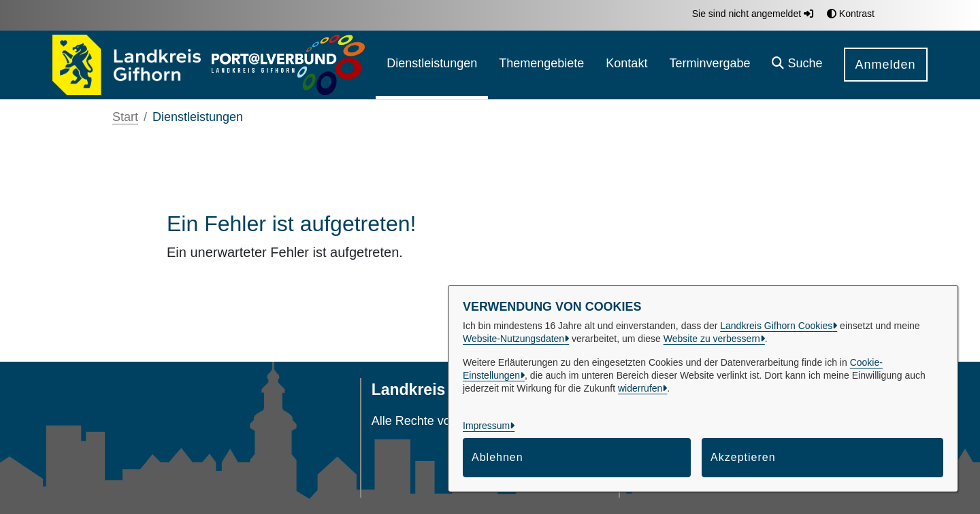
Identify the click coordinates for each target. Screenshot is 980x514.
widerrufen (640, 388)
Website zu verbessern (712, 339)
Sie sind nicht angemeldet (753, 14)
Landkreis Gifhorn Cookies (776, 326)
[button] (797, 65)
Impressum (486, 426)
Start (125, 117)
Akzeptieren (743, 457)
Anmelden (886, 65)
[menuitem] (432, 65)
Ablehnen (497, 457)
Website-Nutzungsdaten (513, 339)
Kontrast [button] (851, 14)
